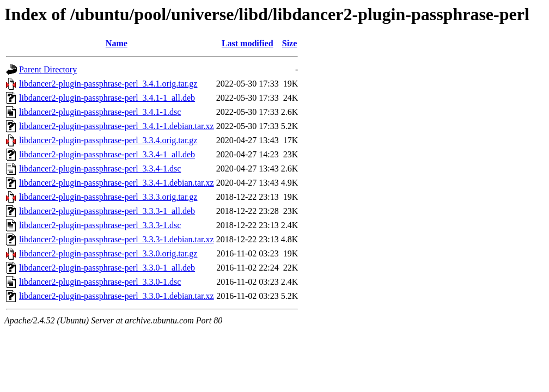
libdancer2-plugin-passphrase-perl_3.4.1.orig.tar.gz (108, 84)
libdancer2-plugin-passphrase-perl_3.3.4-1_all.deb (107, 154)
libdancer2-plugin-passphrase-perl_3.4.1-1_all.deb (107, 98)
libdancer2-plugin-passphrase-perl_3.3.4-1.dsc (100, 169)
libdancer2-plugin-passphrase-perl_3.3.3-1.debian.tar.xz (117, 239)
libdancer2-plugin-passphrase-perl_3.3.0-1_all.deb (107, 268)
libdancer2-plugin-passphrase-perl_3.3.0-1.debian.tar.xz (117, 296)
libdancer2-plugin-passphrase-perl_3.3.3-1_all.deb (107, 211)
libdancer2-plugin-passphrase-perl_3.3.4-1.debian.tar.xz (117, 183)
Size (290, 43)
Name (117, 43)
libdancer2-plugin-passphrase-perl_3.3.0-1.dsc (100, 282)
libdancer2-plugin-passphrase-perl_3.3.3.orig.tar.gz (108, 197)
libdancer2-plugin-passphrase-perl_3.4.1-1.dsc (100, 112)
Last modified (248, 43)
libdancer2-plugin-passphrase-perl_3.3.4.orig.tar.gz (108, 140)
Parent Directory (48, 69)
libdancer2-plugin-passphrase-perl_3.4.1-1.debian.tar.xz (117, 126)
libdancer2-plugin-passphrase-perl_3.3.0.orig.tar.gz (108, 253)
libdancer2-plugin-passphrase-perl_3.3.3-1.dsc (100, 225)
